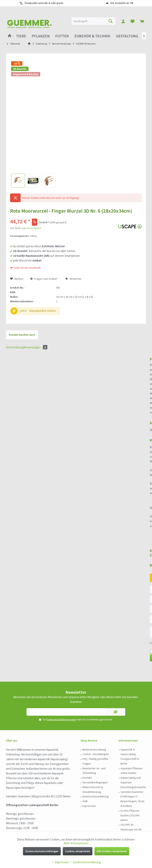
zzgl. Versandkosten (31, 228)
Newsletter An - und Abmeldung (94, 697)
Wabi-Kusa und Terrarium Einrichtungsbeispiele (133, 770)
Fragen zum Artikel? (44, 279)
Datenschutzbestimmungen (61, 646)
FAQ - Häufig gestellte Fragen (95, 688)
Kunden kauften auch (22, 335)
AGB (85, 728)
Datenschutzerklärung (96, 723)
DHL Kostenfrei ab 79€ (122, 3)
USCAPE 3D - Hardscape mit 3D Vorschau (131, 756)
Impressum (89, 732)
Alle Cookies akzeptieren (112, 851)
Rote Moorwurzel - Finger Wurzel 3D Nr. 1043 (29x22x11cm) (76, 378)
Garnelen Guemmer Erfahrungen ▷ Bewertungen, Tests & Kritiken (133, 725)
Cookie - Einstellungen (96, 681)
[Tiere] (21, 36)
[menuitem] (142, 21)
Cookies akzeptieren (78, 851)
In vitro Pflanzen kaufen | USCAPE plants (130, 742)
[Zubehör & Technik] (92, 36)
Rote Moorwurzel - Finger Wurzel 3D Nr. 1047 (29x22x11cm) (31, 378)
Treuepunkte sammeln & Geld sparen (44, 3)
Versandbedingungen (95, 709)
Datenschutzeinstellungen (42, 851)
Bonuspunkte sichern (43, 311)
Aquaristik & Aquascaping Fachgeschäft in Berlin (130, 683)
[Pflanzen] (41, 36)
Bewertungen (45, 409)
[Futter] (62, 36)
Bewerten (73, 279)
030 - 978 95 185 (19, 824)
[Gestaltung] (127, 36)
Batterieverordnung (94, 676)
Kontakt (87, 704)
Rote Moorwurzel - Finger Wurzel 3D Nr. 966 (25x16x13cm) (121, 378)
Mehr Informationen (76, 843)
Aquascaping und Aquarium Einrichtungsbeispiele (133, 709)
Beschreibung (18, 409)
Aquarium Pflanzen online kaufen (132, 697)
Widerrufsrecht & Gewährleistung (93, 716)
